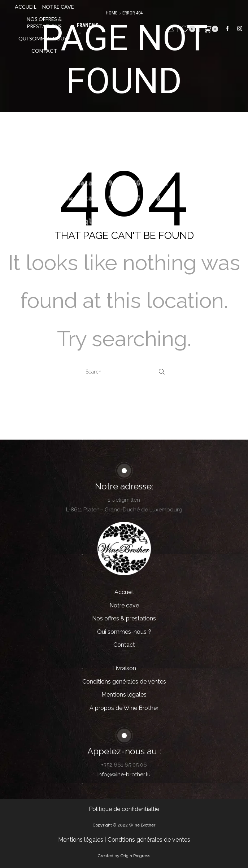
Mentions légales (124, 695)
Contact (44, 51)
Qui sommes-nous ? (44, 38)
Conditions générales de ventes (124, 682)
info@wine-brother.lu (124, 775)
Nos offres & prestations (44, 23)
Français (88, 28)
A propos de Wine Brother (124, 708)
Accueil (26, 7)
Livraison (124, 668)
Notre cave (58, 7)
